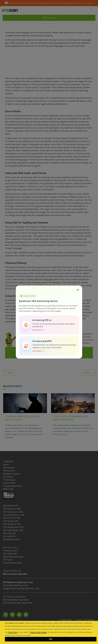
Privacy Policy (12, 632)
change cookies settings (38, 632)
